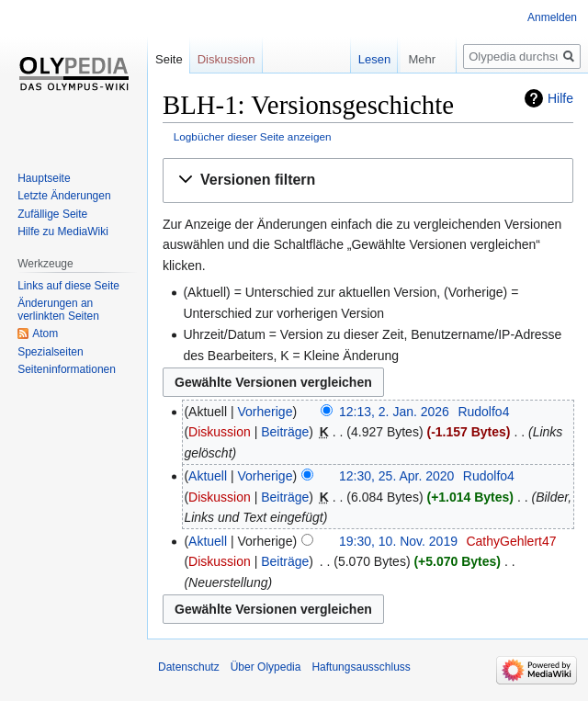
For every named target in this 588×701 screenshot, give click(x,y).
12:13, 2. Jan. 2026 (394, 412)
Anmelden (552, 17)
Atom (45, 334)
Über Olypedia (266, 667)
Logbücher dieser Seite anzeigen (253, 136)
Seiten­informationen (67, 369)
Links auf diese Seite (68, 286)
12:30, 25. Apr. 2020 (396, 476)
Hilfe (560, 98)
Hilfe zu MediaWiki (63, 232)
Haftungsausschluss (361, 667)
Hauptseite (44, 178)
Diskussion (220, 432)
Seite (169, 59)
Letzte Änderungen (64, 196)
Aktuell (208, 476)
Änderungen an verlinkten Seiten (58, 310)
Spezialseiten (50, 352)
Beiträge (285, 432)
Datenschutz (189, 667)
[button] (368, 181)
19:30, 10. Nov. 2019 (398, 541)
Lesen (348, 59)
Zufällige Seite (52, 214)
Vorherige (266, 412)
